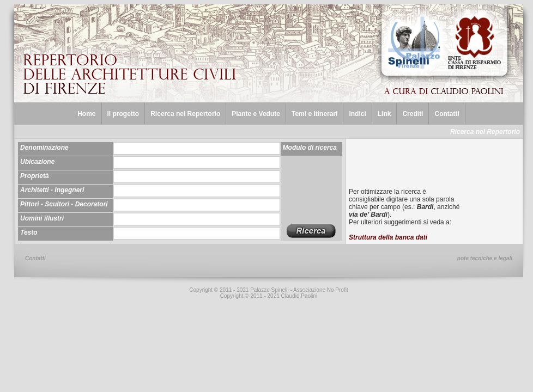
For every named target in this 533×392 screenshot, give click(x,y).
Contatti (447, 114)
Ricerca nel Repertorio (185, 114)
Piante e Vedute (256, 114)
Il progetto (123, 114)
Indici (357, 114)
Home (86, 114)
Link (384, 114)
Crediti (413, 114)
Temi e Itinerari (314, 114)
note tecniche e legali (485, 258)
